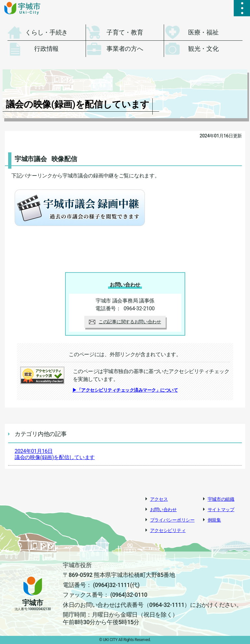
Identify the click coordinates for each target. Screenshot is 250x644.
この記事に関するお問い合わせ (125, 322)
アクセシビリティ (168, 530)
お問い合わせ (163, 510)
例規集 (214, 520)
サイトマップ (221, 510)
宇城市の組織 (221, 499)
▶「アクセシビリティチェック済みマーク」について (125, 390)
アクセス (159, 499)
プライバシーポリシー (172, 520)
